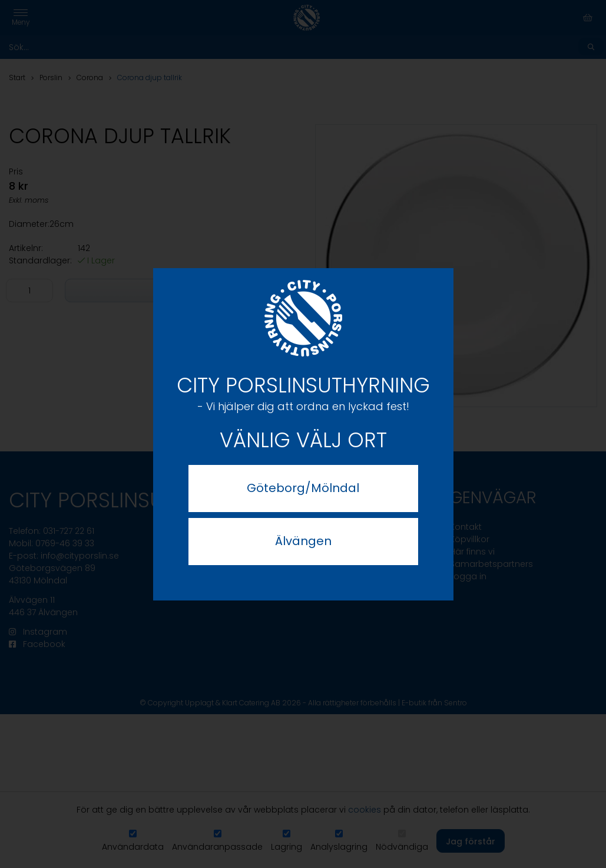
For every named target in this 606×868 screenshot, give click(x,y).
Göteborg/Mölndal (303, 488)
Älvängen (303, 541)
